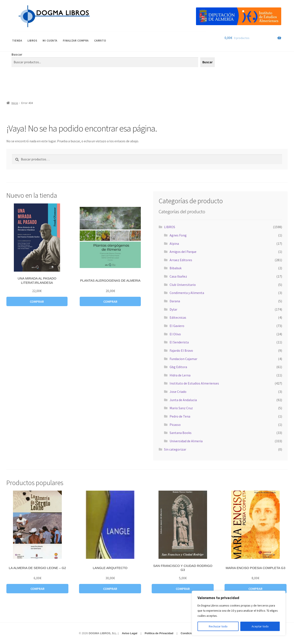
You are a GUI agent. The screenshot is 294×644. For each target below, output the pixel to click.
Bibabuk (176, 268)
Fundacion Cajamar (183, 359)
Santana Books (181, 433)
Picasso (175, 425)
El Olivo (175, 334)
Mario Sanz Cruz (181, 408)
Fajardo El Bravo (181, 350)
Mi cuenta (50, 41)
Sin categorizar (175, 449)
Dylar (173, 309)
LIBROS (32, 41)
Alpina (174, 243)
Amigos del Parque (183, 252)
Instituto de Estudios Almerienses (194, 383)
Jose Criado (178, 392)
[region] (239, 613)
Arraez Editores (181, 260)
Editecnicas (178, 317)
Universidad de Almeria (186, 441)
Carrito (100, 41)
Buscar (17, 54)
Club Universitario (183, 285)
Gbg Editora (178, 367)
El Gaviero (177, 326)
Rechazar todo (218, 626)
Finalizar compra (76, 41)
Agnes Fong (178, 235)
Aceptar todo (260, 626)
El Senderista (179, 342)
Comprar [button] (37, 301)
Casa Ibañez (178, 276)
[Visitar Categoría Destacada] (239, 16)
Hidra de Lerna (180, 375)
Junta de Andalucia (183, 400)
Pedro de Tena (180, 416)
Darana (175, 301)
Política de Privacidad (159, 633)
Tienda (17, 41)
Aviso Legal (130, 633)
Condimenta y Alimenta (187, 293)
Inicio (15, 103)
